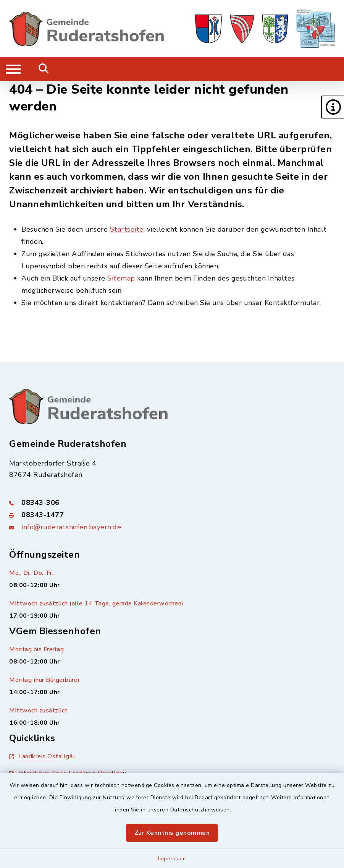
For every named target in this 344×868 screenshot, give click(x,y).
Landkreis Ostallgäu (43, 756)
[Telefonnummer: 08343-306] (172, 503)
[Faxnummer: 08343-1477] (172, 515)
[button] (333, 107)
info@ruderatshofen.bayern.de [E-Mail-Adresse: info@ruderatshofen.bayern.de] (71, 527)
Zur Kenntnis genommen (172, 833)
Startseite (127, 229)
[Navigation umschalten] (13, 69)
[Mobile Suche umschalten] (44, 69)
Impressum (172, 859)
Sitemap (121, 278)
